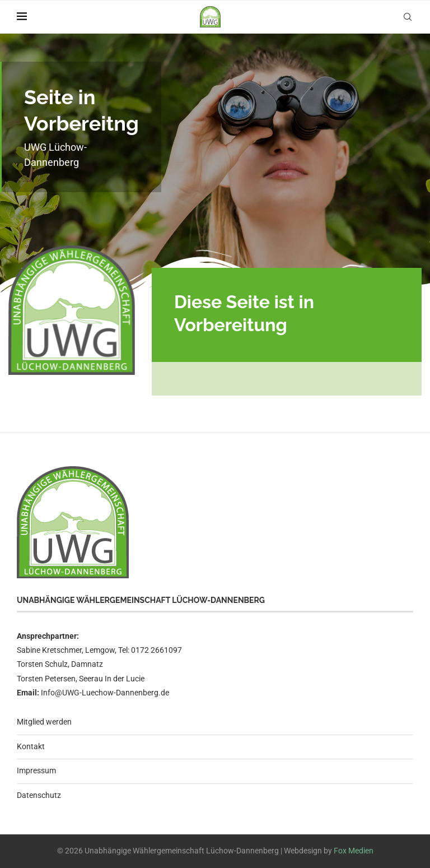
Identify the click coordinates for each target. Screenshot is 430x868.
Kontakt (31, 746)
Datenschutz (39, 795)
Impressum (36, 770)
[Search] (408, 17)
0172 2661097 (156, 650)
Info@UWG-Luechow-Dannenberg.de (105, 693)
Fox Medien (354, 851)
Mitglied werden (44, 722)
